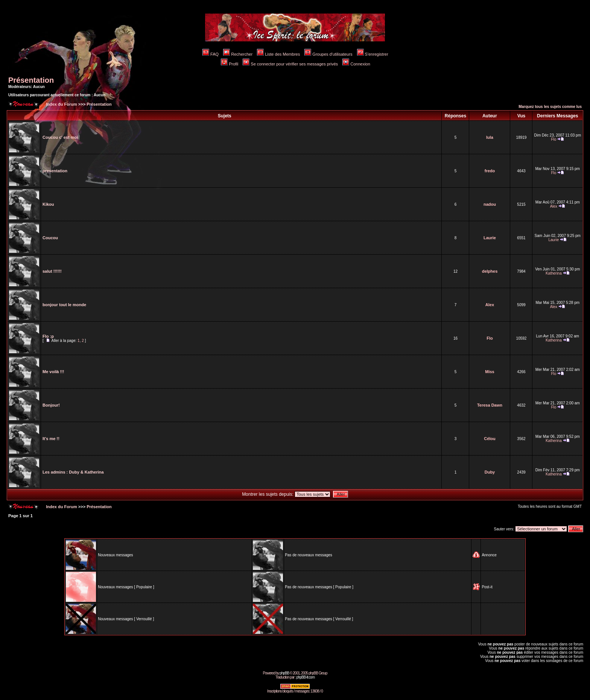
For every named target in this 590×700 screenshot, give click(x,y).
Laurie (490, 238)
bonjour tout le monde (64, 305)
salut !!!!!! (52, 271)
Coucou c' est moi (60, 137)
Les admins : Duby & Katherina (73, 472)
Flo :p (48, 336)
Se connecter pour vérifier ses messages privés (290, 64)
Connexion (356, 64)
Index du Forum (61, 104)
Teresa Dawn (490, 405)
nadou (490, 204)
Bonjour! (51, 405)
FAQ (211, 54)
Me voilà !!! (53, 372)
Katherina (554, 273)
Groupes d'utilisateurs (328, 54)
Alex (554, 206)
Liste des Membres (278, 54)
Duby (490, 472)
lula (490, 137)
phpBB (284, 673)
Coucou (50, 238)
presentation (55, 171)
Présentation (31, 80)
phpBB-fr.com (305, 677)
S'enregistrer (373, 54)
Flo (554, 139)
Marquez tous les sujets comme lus (550, 107)
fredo (490, 171)
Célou (490, 439)
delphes (490, 271)
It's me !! (51, 439)
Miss (490, 372)
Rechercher (238, 54)
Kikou (48, 204)
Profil (230, 64)
